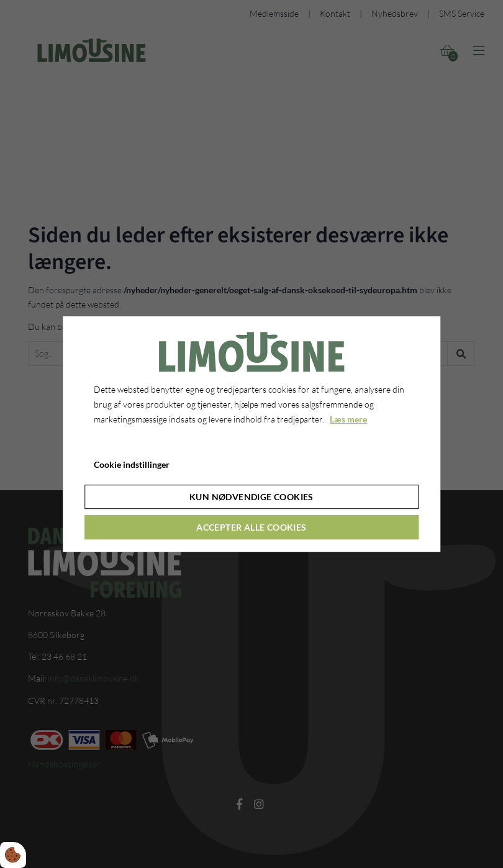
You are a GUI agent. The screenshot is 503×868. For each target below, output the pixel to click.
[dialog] (251, 434)
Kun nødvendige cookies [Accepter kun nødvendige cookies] (251, 497)
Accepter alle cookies (251, 527)
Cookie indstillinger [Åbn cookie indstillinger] (132, 465)
